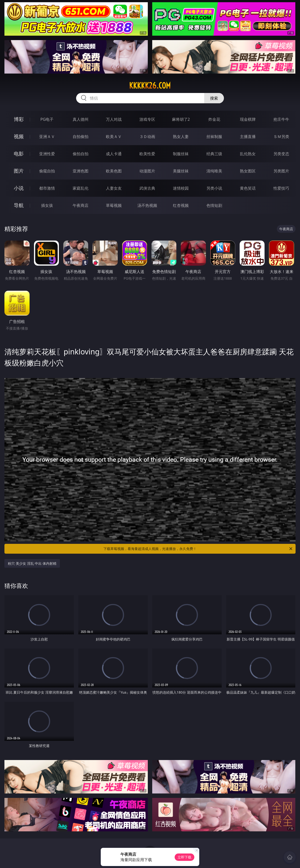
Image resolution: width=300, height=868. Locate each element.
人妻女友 (114, 188)
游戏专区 (147, 119)
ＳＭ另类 (281, 137)
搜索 (214, 98)
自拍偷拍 (81, 137)
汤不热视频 (147, 205)
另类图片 (281, 171)
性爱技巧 (281, 188)
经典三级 (214, 154)
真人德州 (81, 119)
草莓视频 (114, 205)
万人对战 (114, 119)
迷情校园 (181, 188)
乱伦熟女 (248, 154)
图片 (19, 171)
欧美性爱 (147, 154)
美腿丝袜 (181, 171)
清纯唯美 (214, 171)
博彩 (19, 119)
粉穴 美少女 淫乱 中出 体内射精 (32, 563)
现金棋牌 (248, 119)
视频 (19, 136)
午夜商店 (81, 205)
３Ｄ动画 (147, 137)
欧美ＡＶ (114, 137)
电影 (19, 154)
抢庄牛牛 (281, 119)
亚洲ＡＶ (47, 137)
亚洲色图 (81, 171)
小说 (19, 188)
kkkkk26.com (150, 86)
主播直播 (248, 137)
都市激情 (47, 188)
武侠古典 (147, 188)
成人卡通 (114, 154)
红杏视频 (181, 205)
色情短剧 (214, 205)
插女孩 (47, 205)
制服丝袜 (181, 154)
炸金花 (214, 119)
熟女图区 (248, 171)
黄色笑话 (248, 188)
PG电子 (47, 119)
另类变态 (281, 154)
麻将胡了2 (181, 119)
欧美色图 (114, 171)
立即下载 (184, 857)
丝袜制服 (214, 137)
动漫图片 (147, 171)
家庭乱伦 (81, 188)
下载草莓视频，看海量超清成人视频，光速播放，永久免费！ (198, 549)
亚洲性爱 (47, 154)
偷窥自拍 (47, 171)
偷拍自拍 (81, 154)
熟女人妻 (181, 137)
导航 (19, 205)
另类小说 (214, 188)
